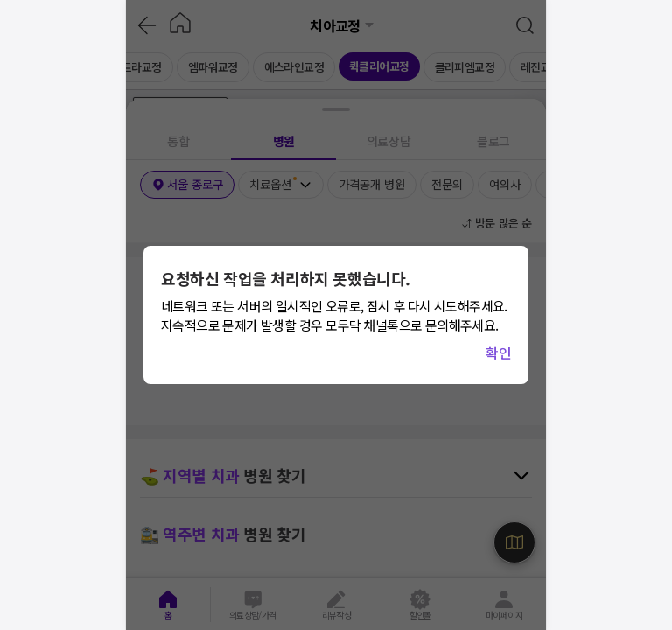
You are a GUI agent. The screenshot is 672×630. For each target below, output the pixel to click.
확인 (498, 353)
